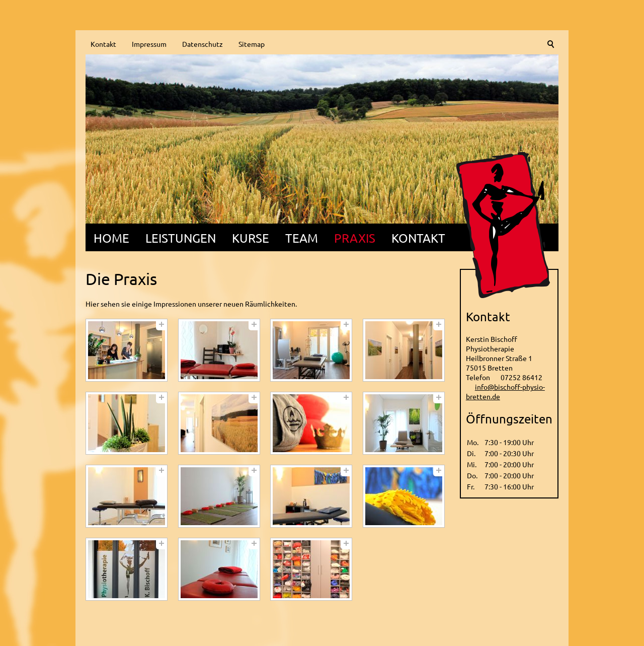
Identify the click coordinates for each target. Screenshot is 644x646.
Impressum (149, 44)
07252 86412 (521, 377)
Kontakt (103, 44)
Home (111, 238)
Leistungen (181, 238)
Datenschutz (203, 44)
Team (302, 238)
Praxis (355, 238)
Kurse (251, 238)
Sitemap (252, 44)
